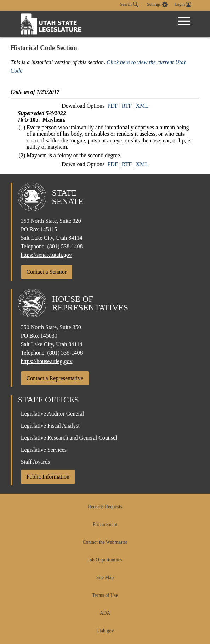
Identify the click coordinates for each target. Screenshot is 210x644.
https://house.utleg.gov (47, 361)
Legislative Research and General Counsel (69, 438)
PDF (112, 106)
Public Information (48, 477)
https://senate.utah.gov (46, 255)
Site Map (105, 578)
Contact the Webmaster (105, 542)
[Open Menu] (184, 21)
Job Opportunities (105, 560)
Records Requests (105, 507)
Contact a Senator (47, 272)
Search (129, 5)
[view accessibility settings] (157, 5)
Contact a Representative (55, 378)
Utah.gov (105, 631)
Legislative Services (44, 450)
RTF (127, 106)
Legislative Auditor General (53, 414)
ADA (105, 613)
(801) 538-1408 (65, 246)
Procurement (105, 524)
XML (142, 106)
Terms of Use (105, 595)
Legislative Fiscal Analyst (50, 426)
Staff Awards (35, 462)
